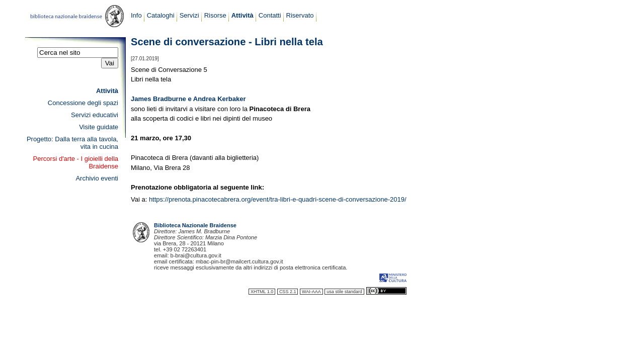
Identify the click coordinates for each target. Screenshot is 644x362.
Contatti (270, 15)
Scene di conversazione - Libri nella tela (227, 42)
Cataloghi (161, 15)
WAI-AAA (311, 292)
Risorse (215, 15)
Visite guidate (99, 127)
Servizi (189, 15)
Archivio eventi (97, 178)
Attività (243, 15)
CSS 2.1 (288, 292)
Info (136, 15)
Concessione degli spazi (83, 103)
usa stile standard (344, 292)
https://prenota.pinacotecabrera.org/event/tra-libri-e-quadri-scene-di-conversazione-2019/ (278, 199)
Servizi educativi (95, 115)
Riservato (300, 15)
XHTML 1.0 (262, 292)
